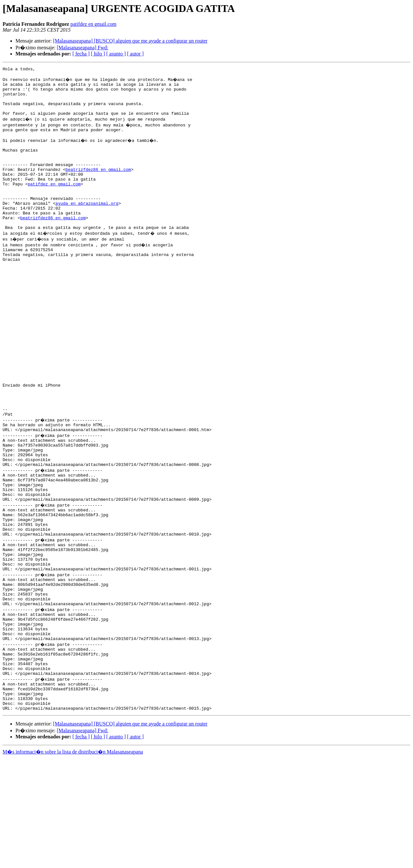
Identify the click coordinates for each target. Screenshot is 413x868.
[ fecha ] (81, 54)
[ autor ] (136, 54)
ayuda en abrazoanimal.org (87, 226)
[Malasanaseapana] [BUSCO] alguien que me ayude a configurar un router (130, 41)
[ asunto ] (116, 54)
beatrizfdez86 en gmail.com (98, 186)
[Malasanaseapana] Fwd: (83, 48)
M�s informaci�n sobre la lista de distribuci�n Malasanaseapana (73, 862)
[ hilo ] (98, 54)
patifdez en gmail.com (93, 24)
